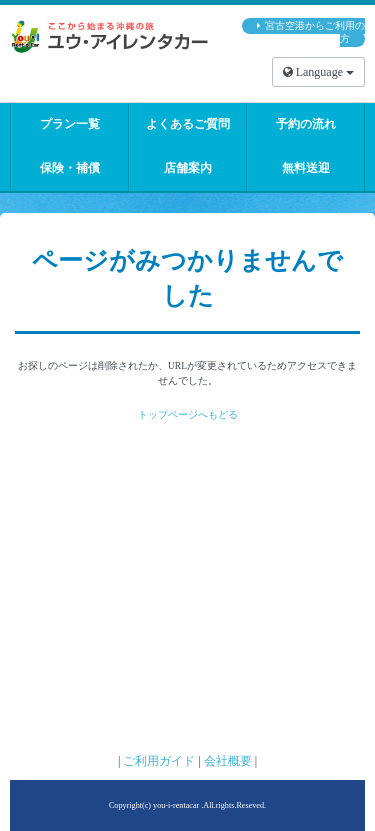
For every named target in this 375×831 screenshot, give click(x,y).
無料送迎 (306, 168)
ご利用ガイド (159, 761)
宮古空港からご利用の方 (315, 32)
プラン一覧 (70, 124)
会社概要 (228, 761)
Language (318, 72)
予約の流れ (306, 124)
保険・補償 (70, 168)
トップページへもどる (188, 415)
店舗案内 (188, 168)
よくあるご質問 (188, 124)
